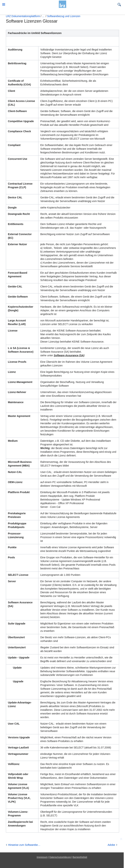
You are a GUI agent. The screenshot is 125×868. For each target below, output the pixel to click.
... (43, 16)
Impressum (42, 857)
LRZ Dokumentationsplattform (23, 16)
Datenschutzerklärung (60, 857)
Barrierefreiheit (80, 857)
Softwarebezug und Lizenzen (64, 16)
